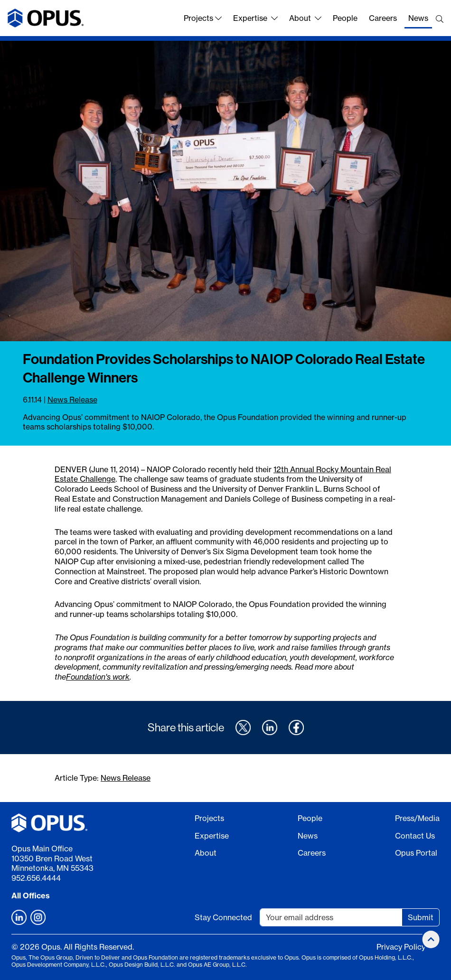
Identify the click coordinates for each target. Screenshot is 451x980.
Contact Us (415, 836)
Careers (383, 18)
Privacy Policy (401, 947)
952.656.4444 (36, 878)
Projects (203, 18)
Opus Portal (416, 853)
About (305, 18)
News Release (72, 400)
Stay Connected (223, 917)
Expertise (255, 18)
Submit (421, 917)
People (345, 18)
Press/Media (417, 818)
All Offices (31, 896)
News (418, 18)
